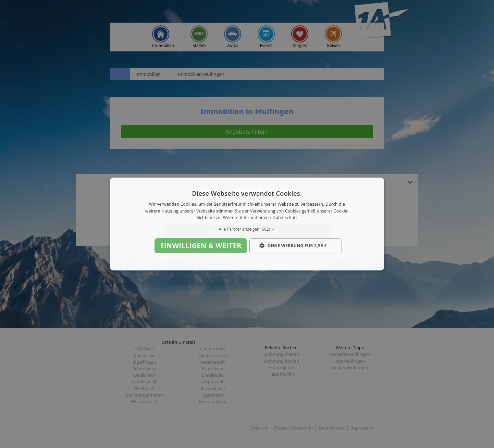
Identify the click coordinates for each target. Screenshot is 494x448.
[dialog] (247, 224)
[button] (247, 229)
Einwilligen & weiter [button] (201, 246)
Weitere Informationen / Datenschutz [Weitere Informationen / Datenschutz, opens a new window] (260, 218)
